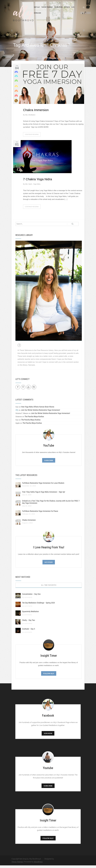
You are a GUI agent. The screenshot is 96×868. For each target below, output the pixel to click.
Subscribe (49, 463)
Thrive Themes (17, 864)
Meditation (32, 117)
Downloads (37, 15)
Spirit (30, 187)
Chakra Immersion (36, 113)
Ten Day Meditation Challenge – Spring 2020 (38, 605)
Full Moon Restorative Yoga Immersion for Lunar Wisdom (43, 486)
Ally (26, 117)
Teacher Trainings (47, 9)
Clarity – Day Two (29, 623)
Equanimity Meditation (30, 614)
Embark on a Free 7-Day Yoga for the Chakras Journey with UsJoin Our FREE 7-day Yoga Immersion (51, 505)
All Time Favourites (49, 588)
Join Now (48, 736)
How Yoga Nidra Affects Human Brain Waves (38, 409)
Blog (73, 9)
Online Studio (58, 9)
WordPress (38, 864)
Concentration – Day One (31, 597)
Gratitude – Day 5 (29, 631)
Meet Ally (37, 9)
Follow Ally (49, 676)
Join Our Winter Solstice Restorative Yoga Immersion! (40, 413)
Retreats (67, 9)
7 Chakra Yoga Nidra (38, 182)
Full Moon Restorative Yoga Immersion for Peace (40, 514)
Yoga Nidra (37, 187)
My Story (49, 565)
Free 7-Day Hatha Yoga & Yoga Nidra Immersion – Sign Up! (44, 495)
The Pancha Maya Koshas (34, 419)
